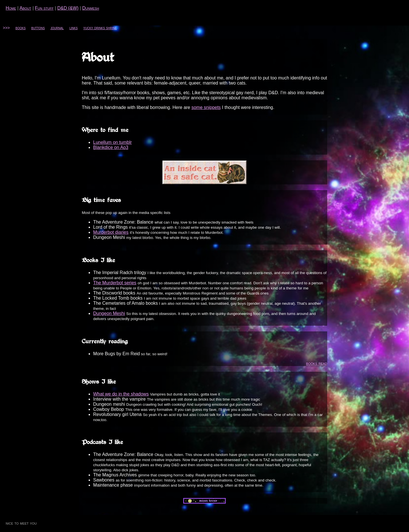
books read (317, 363)
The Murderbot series (115, 283)
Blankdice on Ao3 (111, 147)
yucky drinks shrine (100, 28)
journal (57, 28)
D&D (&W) (68, 8)
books (21, 28)
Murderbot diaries (111, 232)
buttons (38, 28)
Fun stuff (44, 8)
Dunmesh (90, 8)
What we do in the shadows (121, 394)
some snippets (206, 107)
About (25, 8)
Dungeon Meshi (109, 313)
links (73, 28)
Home (11, 8)
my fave (210, 410)
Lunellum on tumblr (112, 142)
